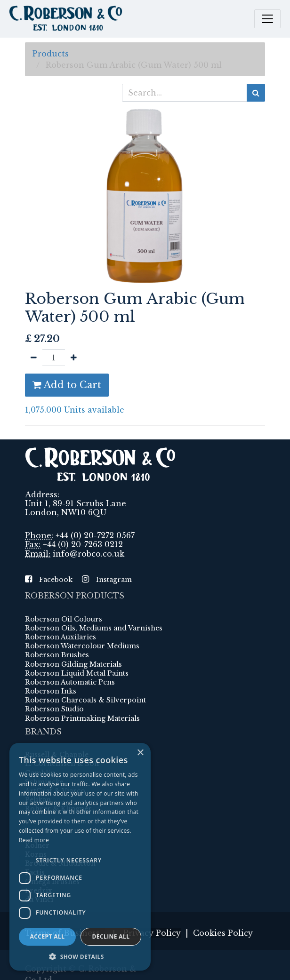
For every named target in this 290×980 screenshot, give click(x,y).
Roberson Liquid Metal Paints (77, 673)
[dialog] (80, 857)
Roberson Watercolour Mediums (82, 646)
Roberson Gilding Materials (73, 664)
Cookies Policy (223, 933)
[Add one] (74, 358)
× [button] (140, 753)
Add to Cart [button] (67, 385)
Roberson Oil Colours (64, 619)
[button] (80, 956)
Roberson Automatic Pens (70, 682)
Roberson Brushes (57, 655)
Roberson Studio (54, 709)
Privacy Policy (152, 933)
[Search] (256, 93)
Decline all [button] (111, 936)
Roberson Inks (51, 691)
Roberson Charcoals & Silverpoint (85, 700)
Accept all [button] (48, 936)
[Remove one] (34, 358)
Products (51, 54)
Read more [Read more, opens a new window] (34, 840)
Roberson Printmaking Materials (82, 718)
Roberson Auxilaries (60, 637)
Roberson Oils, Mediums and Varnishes (94, 628)
